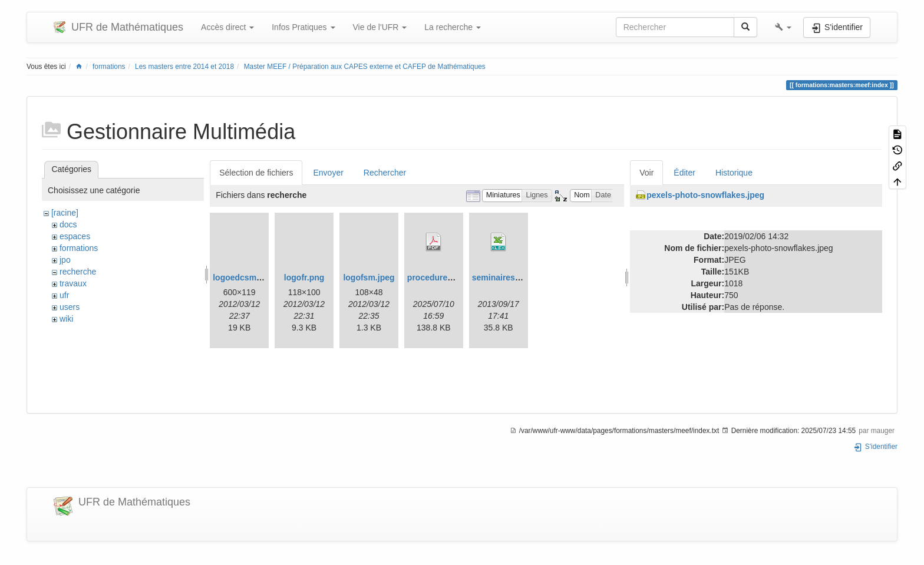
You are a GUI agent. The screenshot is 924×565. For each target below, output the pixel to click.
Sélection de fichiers (256, 173)
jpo (65, 260)
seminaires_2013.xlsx (514, 277)
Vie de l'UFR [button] (380, 27)
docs (68, 224)
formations (109, 67)
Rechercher (385, 173)
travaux (73, 283)
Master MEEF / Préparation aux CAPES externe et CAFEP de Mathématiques (365, 67)
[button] (783, 27)
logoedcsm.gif (241, 277)
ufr (64, 295)
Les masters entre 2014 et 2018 (184, 67)
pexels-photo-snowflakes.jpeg (705, 195)
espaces (75, 236)
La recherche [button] (453, 27)
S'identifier (875, 447)
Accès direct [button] (227, 27)
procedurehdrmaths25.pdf (458, 277)
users (70, 307)
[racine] (65, 213)
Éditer (684, 173)
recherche (78, 272)
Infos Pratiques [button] (303, 27)
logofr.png (304, 277)
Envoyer (328, 173)
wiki (66, 319)
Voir (646, 173)
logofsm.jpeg (369, 277)
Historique (734, 173)
